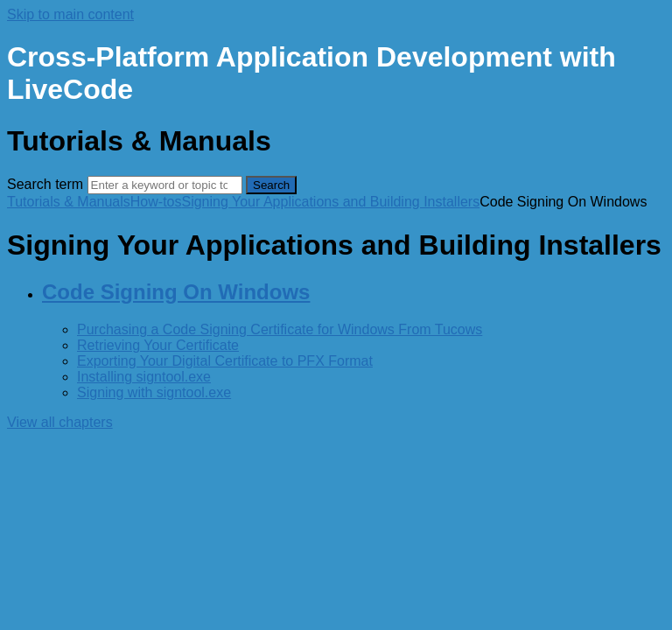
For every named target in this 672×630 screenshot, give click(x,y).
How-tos (156, 202)
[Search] (165, 185)
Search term (45, 184)
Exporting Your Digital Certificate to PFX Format (225, 361)
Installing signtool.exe (144, 377)
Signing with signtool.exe (154, 392)
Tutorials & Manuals (69, 202)
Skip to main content (70, 14)
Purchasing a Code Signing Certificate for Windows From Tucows (280, 329)
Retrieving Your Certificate (158, 345)
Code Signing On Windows (176, 292)
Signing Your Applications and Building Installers (330, 202)
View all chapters (60, 422)
